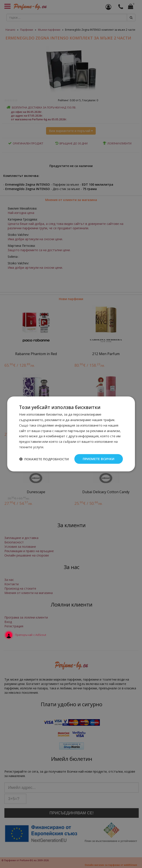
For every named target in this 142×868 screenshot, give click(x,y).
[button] (44, 459)
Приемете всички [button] (99, 459)
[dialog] (71, 434)
